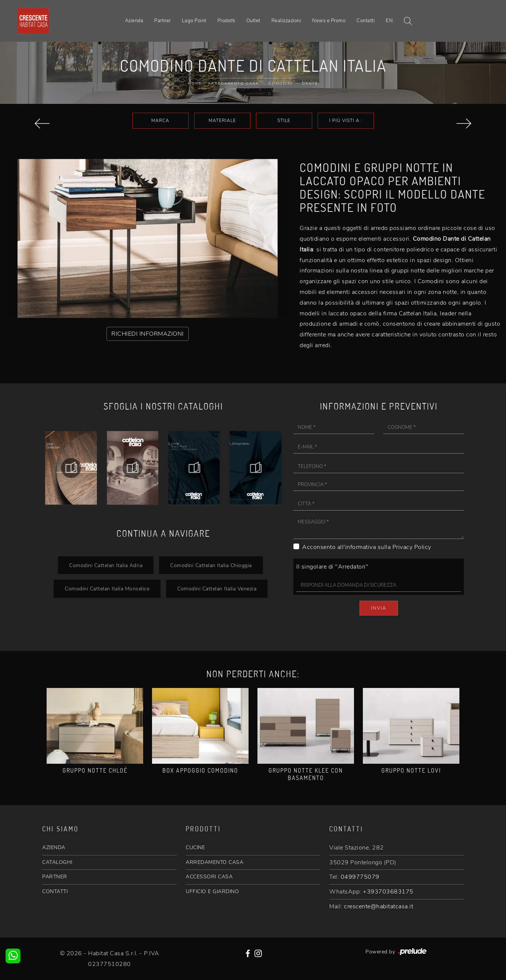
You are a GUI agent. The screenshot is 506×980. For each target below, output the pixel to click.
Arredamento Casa (233, 84)
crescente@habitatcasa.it (379, 906)
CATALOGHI (57, 862)
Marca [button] (160, 121)
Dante (310, 84)
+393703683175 (388, 892)
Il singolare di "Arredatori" (332, 567)
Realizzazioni (286, 21)
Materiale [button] (222, 121)
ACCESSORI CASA (209, 877)
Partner (163, 21)
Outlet (253, 21)
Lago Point (194, 21)
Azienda (134, 21)
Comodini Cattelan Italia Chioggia (211, 565)
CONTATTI (55, 891)
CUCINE (195, 847)
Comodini (281, 84)
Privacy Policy (412, 547)
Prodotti (226, 21)
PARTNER (55, 877)
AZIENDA (54, 847)
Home (195, 84)
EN (389, 21)
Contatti (366, 21)
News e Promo (329, 21)
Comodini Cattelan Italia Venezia (217, 589)
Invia (379, 608)
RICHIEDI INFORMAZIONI (148, 334)
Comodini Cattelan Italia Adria (106, 565)
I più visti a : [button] (346, 121)
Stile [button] (284, 121)
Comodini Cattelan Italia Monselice (107, 589)
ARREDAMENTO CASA (215, 862)
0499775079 (360, 877)
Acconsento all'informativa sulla (367, 547)
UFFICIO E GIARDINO (212, 891)
